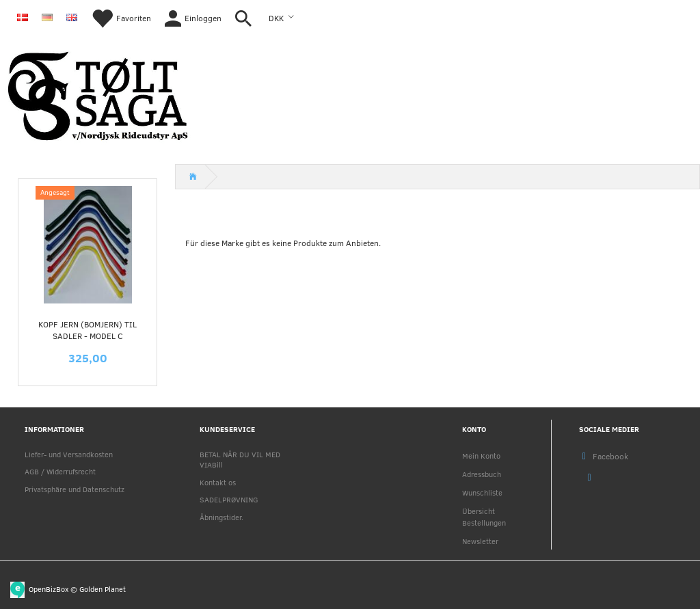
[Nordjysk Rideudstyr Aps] (98, 93)
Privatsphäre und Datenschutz (75, 489)
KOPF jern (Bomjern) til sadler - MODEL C (87, 330)
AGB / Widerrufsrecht (60, 471)
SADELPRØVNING (229, 499)
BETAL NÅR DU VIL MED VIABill (240, 459)
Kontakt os (218, 482)
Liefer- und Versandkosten (69, 454)
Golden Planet (103, 588)
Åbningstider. (221, 517)
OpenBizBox (49, 588)
